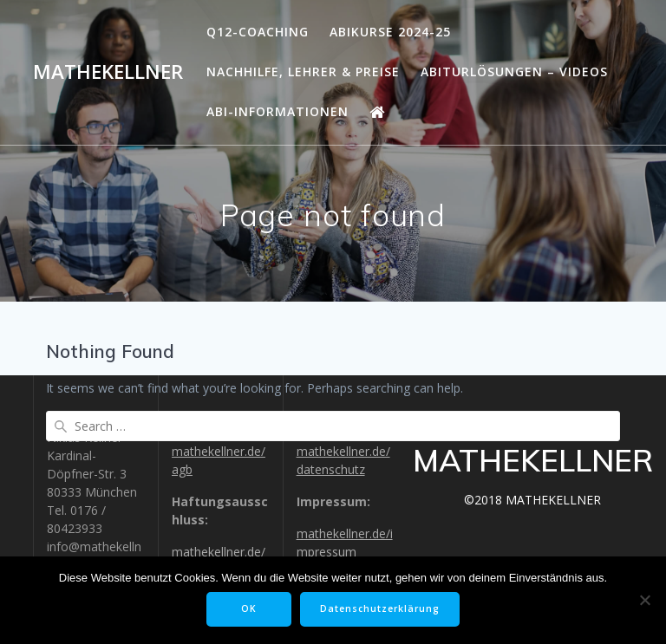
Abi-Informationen (277, 111)
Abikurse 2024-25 (390, 32)
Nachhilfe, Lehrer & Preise (303, 72)
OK (249, 608)
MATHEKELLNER (108, 72)
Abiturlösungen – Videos (514, 72)
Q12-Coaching (258, 32)
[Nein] (644, 600)
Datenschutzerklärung (380, 608)
